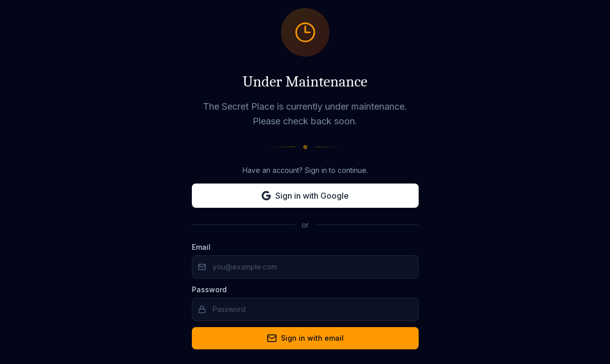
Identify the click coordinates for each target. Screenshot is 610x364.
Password (209, 289)
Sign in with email (305, 338)
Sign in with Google (305, 196)
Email (201, 247)
